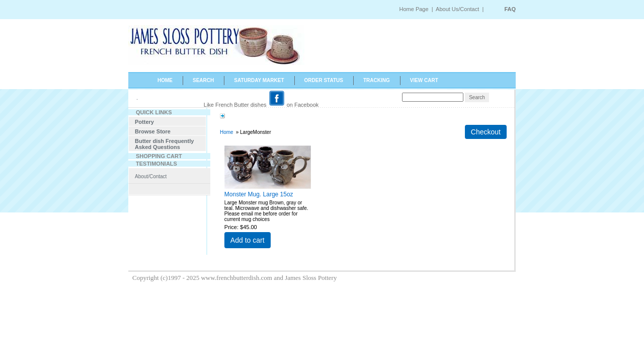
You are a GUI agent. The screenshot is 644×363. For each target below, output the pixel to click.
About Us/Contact (458, 9)
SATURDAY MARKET (259, 80)
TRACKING (377, 80)
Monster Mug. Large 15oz (259, 194)
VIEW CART (424, 80)
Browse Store (153, 131)
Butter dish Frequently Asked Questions (164, 144)
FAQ (510, 9)
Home (227, 132)
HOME (165, 80)
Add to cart (248, 240)
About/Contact (151, 176)
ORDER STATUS (324, 80)
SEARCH (203, 80)
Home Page (414, 9)
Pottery (144, 122)
